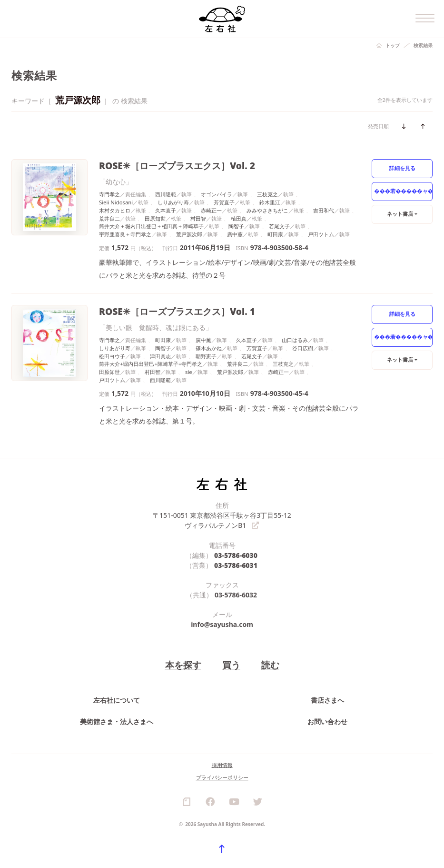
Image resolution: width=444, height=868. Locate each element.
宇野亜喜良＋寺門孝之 (125, 234)
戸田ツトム (321, 234)
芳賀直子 (224, 202)
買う (231, 665)
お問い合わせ (327, 722)
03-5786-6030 (236, 555)
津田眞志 (160, 356)
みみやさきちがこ (267, 210)
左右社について (117, 700)
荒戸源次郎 (189, 234)
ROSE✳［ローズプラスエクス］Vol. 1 (177, 311)
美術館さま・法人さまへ (117, 722)
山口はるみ (295, 340)
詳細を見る (402, 168)
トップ (393, 45)
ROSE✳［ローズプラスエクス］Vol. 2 (177, 166)
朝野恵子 (206, 356)
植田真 (239, 218)
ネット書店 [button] (400, 214)
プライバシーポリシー (222, 777)
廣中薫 (235, 234)
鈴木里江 (270, 202)
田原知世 (155, 218)
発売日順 (378, 126)
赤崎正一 (211, 210)
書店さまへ (327, 700)
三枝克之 (267, 194)
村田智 (198, 218)
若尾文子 (279, 226)
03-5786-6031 (236, 565)
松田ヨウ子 (112, 356)
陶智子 (236, 226)
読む (270, 665)
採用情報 (222, 765)
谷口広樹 (303, 348)
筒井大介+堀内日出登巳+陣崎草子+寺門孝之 (151, 364)
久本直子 (166, 210)
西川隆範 (166, 194)
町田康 (275, 234)
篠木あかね (209, 348)
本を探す (183, 665)
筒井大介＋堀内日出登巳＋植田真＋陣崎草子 (151, 226)
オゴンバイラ (217, 194)
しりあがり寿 (173, 202)
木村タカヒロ (115, 210)
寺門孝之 (109, 194)
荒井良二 (109, 218)
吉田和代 (324, 210)
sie (189, 372)
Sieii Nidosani (116, 202)
